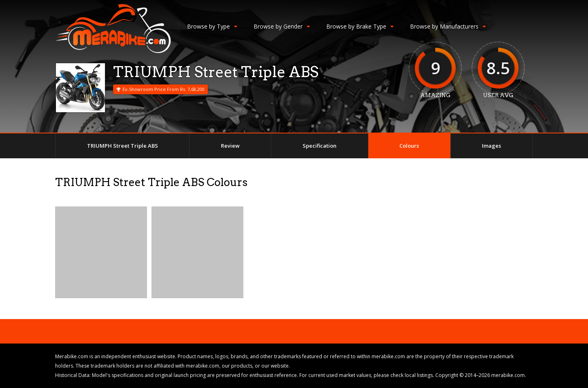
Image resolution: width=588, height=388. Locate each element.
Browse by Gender (282, 26)
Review (230, 146)
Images (491, 146)
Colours (409, 146)
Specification (320, 146)
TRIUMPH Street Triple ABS (122, 146)
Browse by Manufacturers (448, 26)
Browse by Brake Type (360, 26)
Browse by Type (212, 26)
